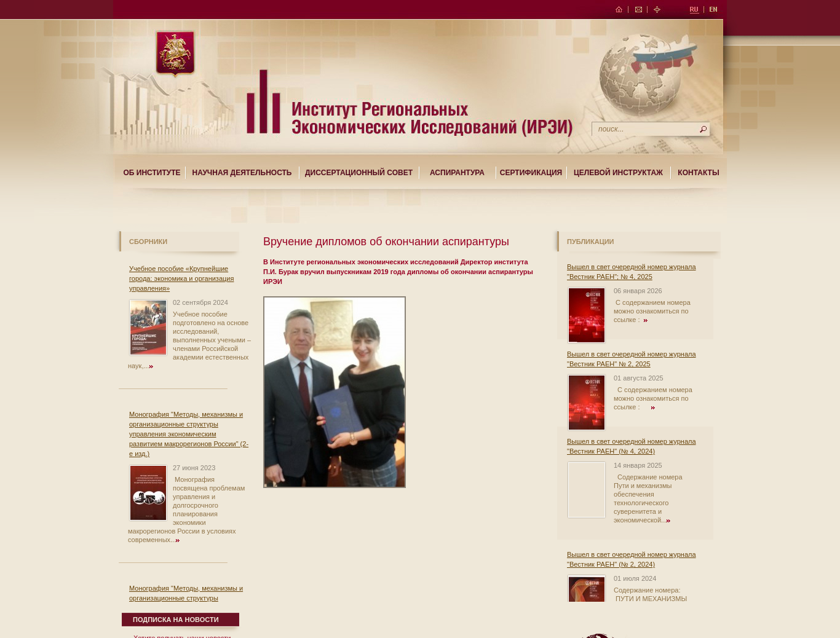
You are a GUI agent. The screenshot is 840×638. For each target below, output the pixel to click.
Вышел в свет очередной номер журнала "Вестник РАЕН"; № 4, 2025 (632, 272)
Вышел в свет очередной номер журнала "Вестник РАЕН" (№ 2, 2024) (632, 559)
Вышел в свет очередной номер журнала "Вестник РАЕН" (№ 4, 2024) (632, 446)
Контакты (698, 173)
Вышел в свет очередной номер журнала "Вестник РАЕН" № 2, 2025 (632, 359)
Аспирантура (457, 173)
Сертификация (531, 173)
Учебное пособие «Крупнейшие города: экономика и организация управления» (181, 278)
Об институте (152, 173)
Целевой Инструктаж (618, 173)
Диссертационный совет (359, 173)
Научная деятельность (242, 173)
